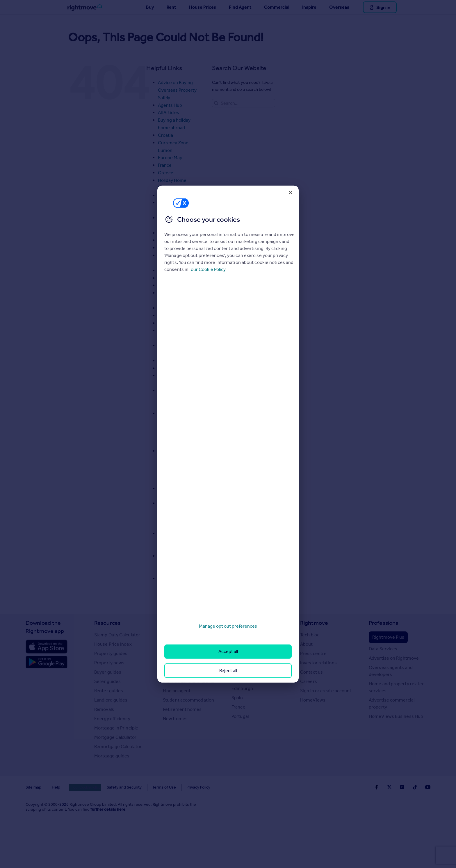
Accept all (228, 651)
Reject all (228, 670)
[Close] (291, 192)
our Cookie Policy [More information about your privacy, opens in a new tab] (208, 269)
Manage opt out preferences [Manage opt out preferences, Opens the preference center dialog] (228, 626)
